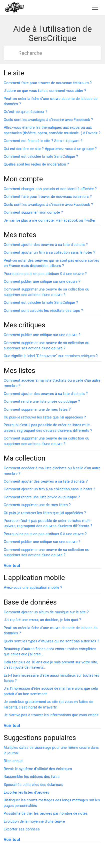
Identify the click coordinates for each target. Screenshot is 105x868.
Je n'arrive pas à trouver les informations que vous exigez (51, 715)
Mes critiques (24, 325)
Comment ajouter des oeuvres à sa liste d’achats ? (46, 245)
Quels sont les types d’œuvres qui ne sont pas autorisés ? (51, 641)
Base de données (30, 602)
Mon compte (23, 179)
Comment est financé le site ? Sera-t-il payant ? (43, 141)
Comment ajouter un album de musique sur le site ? (46, 612)
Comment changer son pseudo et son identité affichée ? (50, 189)
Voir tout (12, 566)
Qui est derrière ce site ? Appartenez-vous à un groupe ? (50, 149)
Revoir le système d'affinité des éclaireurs (38, 769)
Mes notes (20, 235)
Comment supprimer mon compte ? (33, 212)
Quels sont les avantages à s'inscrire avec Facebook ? (48, 120)
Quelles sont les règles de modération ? (36, 164)
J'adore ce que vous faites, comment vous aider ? (45, 91)
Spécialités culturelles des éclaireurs (33, 785)
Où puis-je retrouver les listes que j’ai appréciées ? (45, 417)
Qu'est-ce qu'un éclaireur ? (26, 112)
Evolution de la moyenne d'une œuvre (34, 821)
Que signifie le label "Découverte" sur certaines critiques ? (51, 356)
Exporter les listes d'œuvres (26, 792)
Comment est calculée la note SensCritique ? (41, 157)
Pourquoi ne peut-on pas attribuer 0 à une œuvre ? (45, 274)
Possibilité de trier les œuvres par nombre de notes (46, 813)
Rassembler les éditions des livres (32, 777)
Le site (14, 73)
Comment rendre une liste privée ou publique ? (42, 401)
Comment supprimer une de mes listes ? (37, 409)
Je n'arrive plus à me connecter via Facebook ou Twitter (50, 220)
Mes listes (19, 371)
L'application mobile (34, 578)
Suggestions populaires (40, 738)
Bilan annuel (13, 761)
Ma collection (24, 458)
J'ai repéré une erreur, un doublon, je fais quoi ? (42, 620)
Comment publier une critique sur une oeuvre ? (42, 281)
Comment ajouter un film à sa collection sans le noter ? (49, 252)
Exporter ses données (22, 829)
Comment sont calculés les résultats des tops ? (43, 311)
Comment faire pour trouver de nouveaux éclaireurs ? (48, 83)
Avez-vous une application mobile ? (33, 588)
